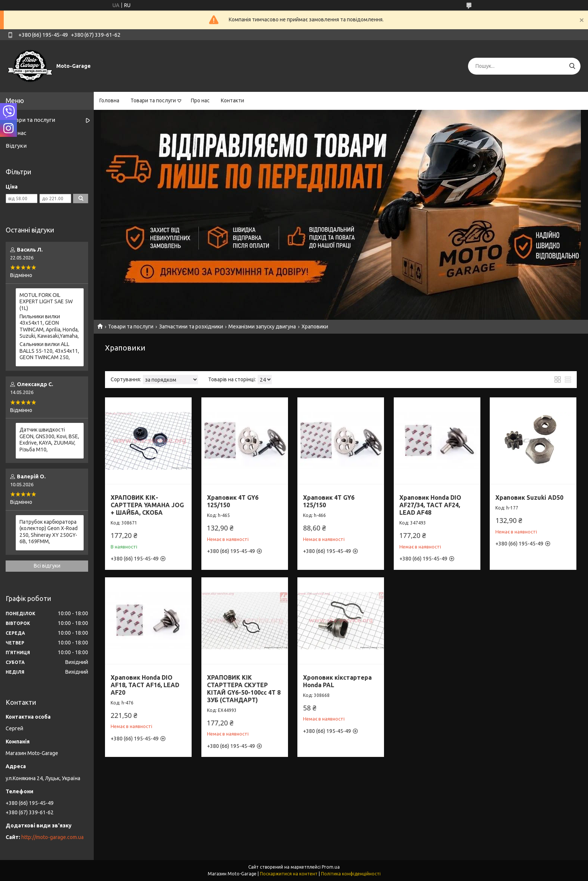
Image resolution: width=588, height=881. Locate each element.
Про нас (200, 100)
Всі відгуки (47, 566)
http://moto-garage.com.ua (52, 837)
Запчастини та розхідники (191, 327)
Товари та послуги (153, 100)
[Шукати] (572, 66)
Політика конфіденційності (351, 874)
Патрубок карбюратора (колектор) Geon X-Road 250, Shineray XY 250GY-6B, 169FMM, (49, 532)
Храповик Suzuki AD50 (529, 497)
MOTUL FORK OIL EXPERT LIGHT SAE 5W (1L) (46, 302)
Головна (109, 100)
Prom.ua (331, 867)
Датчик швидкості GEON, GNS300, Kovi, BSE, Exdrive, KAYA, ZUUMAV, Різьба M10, (49, 440)
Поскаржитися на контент (289, 874)
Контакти (232, 100)
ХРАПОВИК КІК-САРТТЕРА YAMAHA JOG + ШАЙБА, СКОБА (147, 505)
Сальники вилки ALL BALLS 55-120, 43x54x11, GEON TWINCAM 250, (49, 351)
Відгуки (16, 146)
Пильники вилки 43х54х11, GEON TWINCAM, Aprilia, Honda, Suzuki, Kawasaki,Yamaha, (49, 326)
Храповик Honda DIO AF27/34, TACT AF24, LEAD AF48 (430, 505)
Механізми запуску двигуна (262, 327)
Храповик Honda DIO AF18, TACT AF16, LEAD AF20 (145, 685)
